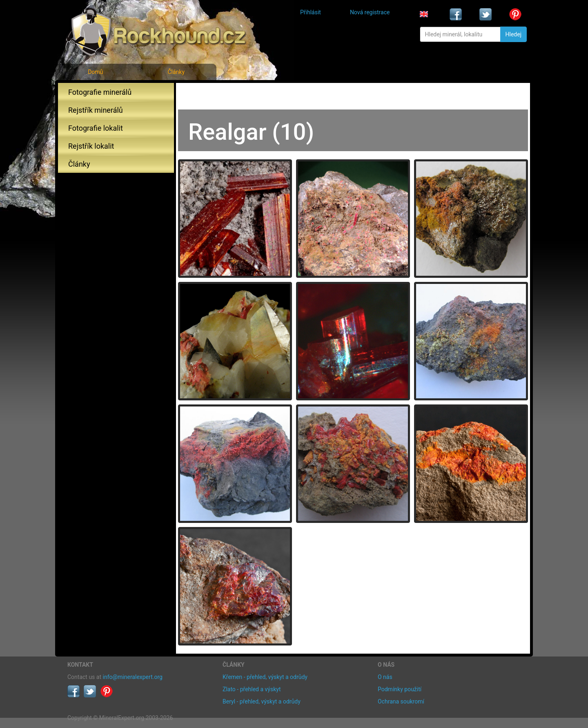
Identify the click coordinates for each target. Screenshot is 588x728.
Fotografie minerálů (100, 92)
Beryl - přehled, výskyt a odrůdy (262, 701)
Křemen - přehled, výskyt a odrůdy (265, 677)
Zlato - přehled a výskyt (252, 689)
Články (176, 72)
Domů (95, 72)
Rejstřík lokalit (91, 146)
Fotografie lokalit (96, 128)
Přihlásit (311, 12)
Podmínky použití (400, 689)
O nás (385, 677)
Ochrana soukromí (401, 701)
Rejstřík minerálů (96, 110)
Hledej (513, 34)
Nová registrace (370, 12)
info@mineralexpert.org (133, 677)
